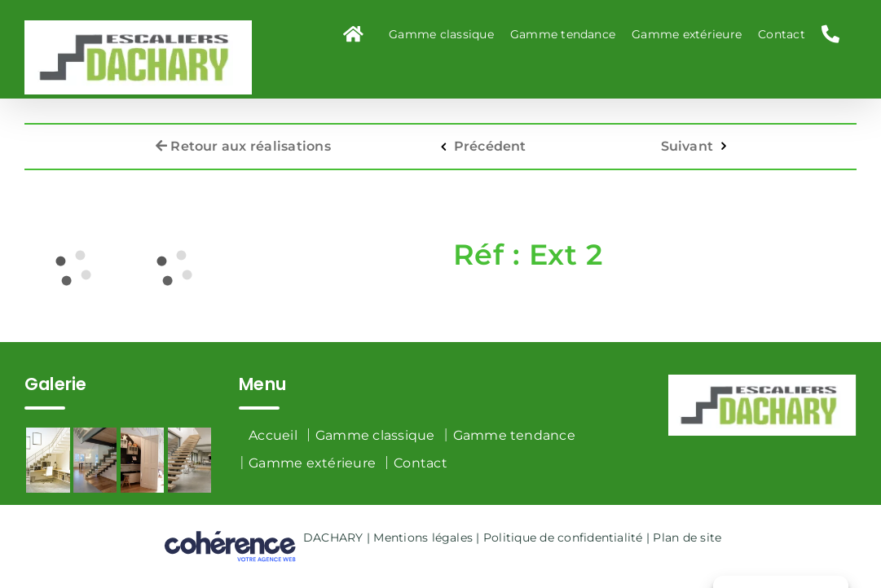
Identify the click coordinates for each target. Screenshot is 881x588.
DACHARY (333, 538)
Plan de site (687, 538)
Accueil (273, 435)
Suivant (687, 140)
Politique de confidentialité (563, 538)
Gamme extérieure (312, 463)
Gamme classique (375, 435)
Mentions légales (423, 538)
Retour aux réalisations (243, 140)
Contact (421, 463)
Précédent (490, 140)
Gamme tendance (514, 435)
